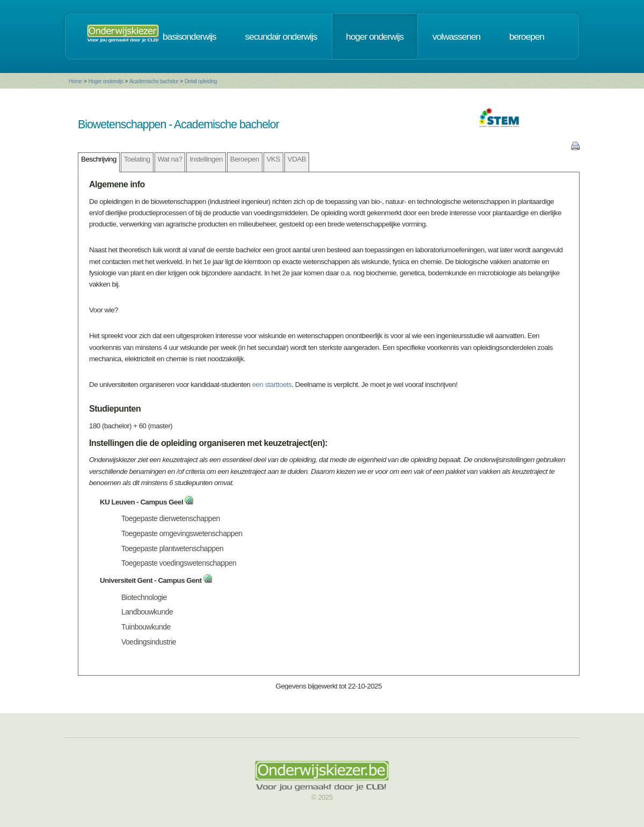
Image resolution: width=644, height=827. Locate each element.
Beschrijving (99, 159)
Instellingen (206, 159)
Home (75, 81)
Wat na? (170, 159)
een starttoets (272, 385)
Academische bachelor (154, 81)
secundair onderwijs (281, 36)
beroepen (527, 36)
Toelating (137, 159)
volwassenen (456, 36)
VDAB (297, 159)
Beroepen (245, 159)
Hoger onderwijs (105, 81)
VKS (273, 159)
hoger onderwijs (375, 36)
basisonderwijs (189, 36)
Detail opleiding (201, 81)
